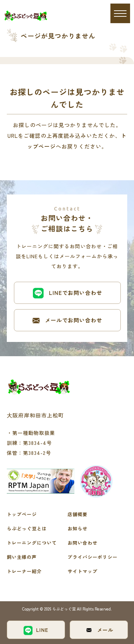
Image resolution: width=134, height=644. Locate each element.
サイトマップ (83, 571)
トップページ (22, 514)
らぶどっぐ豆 (64, 609)
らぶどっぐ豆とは (27, 528)
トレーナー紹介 (24, 571)
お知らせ (78, 528)
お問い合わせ (83, 543)
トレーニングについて (32, 543)
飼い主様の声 (22, 557)
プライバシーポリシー (93, 557)
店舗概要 (78, 514)
